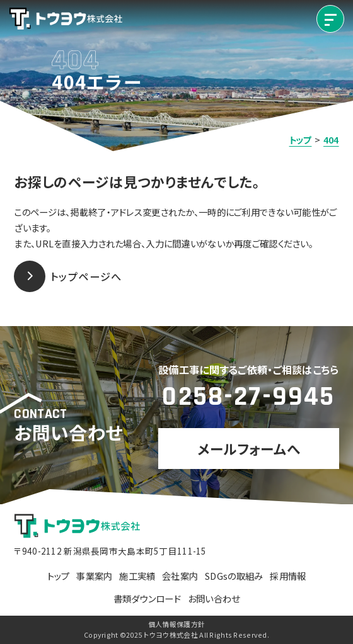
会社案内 (180, 576)
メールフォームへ (249, 449)
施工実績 (137, 576)
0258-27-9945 (248, 397)
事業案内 (94, 576)
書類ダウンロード (147, 598)
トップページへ (68, 276)
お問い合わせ (214, 598)
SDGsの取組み (234, 576)
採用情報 (288, 576)
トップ (59, 576)
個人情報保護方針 (176, 624)
